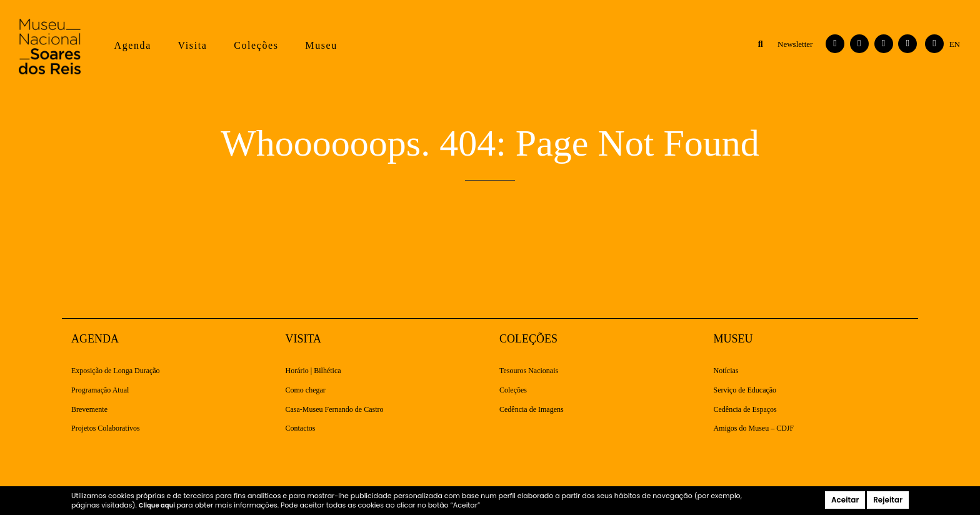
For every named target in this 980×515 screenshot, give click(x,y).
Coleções (256, 45)
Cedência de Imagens (532, 410)
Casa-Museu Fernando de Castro (335, 410)
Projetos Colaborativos (106, 428)
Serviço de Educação (745, 390)
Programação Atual (100, 390)
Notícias (726, 371)
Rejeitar (888, 500)
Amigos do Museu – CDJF (754, 428)
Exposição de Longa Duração (116, 371)
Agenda (132, 45)
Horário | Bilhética (313, 371)
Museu (321, 45)
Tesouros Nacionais (529, 371)
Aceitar (845, 500)
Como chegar (306, 390)
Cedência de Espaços (745, 410)
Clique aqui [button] (158, 505)
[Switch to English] (955, 44)
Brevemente (89, 410)
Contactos (301, 428)
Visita (193, 45)
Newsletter (795, 44)
